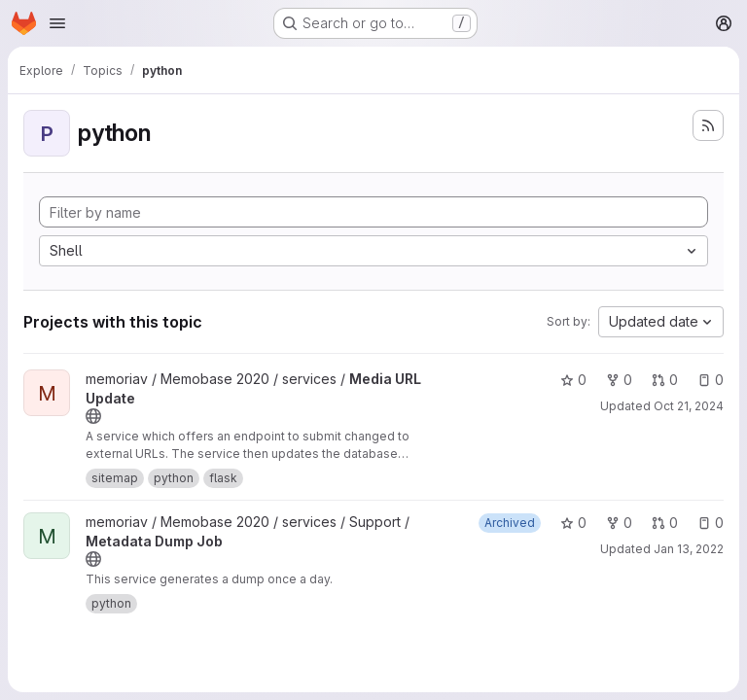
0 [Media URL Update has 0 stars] (573, 380)
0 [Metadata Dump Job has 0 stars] (573, 523)
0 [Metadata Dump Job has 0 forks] (619, 523)
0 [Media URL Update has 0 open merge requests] (665, 380)
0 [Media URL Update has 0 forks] (619, 380)
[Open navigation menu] (57, 23)
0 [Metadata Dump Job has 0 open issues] (711, 523)
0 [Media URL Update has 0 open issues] (711, 380)
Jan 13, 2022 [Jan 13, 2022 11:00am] (689, 549)
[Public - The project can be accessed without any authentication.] (93, 416)
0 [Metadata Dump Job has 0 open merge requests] (665, 523)
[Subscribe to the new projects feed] (708, 125)
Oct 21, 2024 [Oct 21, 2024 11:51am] (689, 406)
